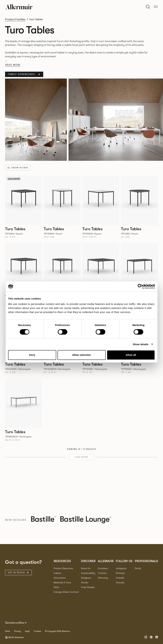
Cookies (37, 631)
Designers (86, 578)
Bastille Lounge (86, 519)
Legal (27, 631)
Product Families (15, 19)
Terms (8, 631)
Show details (141, 344)
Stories (85, 583)
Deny (32, 355)
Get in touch (18, 573)
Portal (138, 568)
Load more (81, 457)
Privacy (18, 631)
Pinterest (120, 573)
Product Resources (63, 568)
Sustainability (88, 573)
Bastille (43, 519)
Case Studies (88, 587)
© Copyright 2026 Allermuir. (58, 631)
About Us (86, 568)
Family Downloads (24, 74)
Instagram (121, 568)
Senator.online (16, 623)
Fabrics (57, 573)
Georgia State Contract (66, 592)
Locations (103, 568)
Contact (102, 573)
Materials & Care (62, 583)
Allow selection (82, 355)
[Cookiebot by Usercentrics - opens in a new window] (140, 287)
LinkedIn (120, 578)
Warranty (103, 578)
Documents (60, 578)
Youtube (120, 583)
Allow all (131, 355)
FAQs (56, 587)
